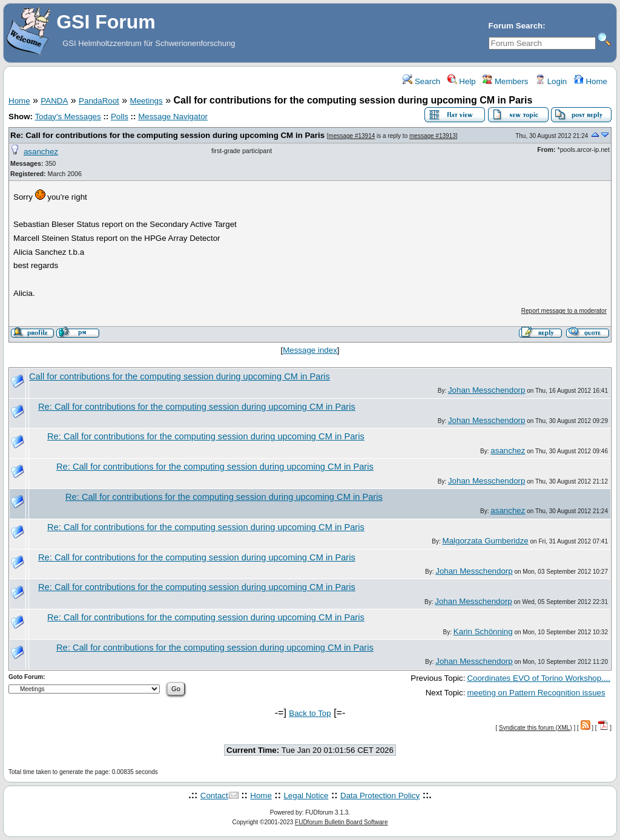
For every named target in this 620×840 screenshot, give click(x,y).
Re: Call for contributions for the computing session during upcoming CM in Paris (167, 135)
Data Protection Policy (380, 796)
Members (505, 81)
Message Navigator (173, 116)
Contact (214, 796)
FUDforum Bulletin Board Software (341, 822)
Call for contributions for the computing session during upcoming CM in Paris (180, 376)
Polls (120, 116)
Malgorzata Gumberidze (486, 541)
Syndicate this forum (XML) (536, 728)
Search (421, 81)
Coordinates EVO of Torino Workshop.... (539, 678)
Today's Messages (68, 116)
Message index (310, 350)
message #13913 (433, 136)
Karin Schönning (483, 632)
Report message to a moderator (564, 311)
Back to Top (310, 713)
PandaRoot (99, 101)
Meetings (147, 101)
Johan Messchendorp (486, 390)
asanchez (41, 152)
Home (591, 81)
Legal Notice (306, 796)
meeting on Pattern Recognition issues (536, 693)
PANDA (54, 101)
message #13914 (352, 136)
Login (551, 81)
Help (462, 81)
